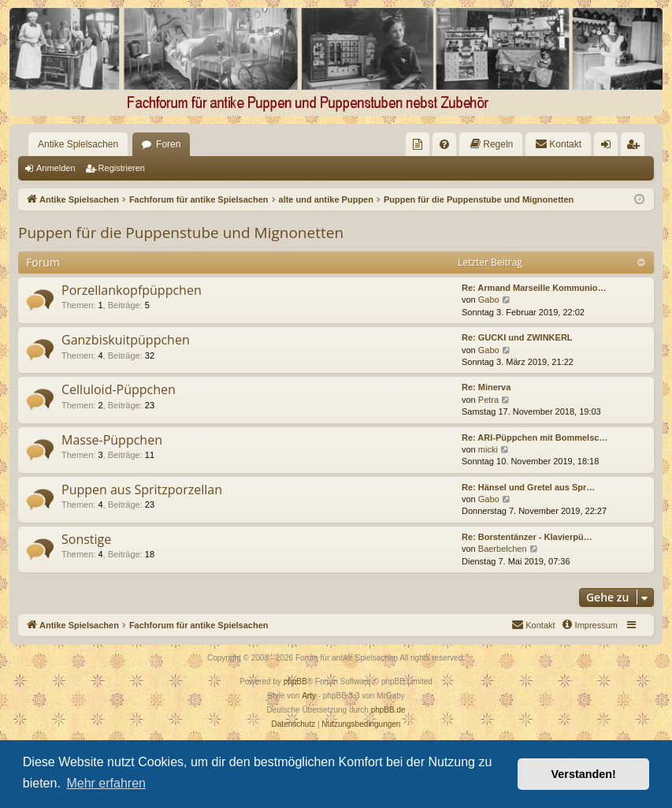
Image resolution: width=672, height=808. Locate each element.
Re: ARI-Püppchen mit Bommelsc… (535, 438)
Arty (309, 696)
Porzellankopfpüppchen (132, 290)
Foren (168, 144)
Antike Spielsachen (78, 144)
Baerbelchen (503, 549)
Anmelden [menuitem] (609, 147)
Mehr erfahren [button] (106, 783)
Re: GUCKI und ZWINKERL (517, 337)
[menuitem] (418, 144)
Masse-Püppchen (112, 440)
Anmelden (56, 168)
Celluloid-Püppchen (119, 389)
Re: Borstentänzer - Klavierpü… (527, 537)
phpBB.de (388, 710)
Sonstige (86, 539)
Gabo (489, 300)
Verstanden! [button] (584, 774)
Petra (488, 400)
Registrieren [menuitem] (636, 147)
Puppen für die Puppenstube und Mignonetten (181, 233)
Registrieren (122, 168)
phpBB (295, 681)
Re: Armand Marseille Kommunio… (534, 288)
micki (488, 449)
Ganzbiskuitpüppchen (126, 340)
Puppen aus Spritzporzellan (142, 490)
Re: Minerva (486, 387)
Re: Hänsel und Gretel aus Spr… (528, 487)
